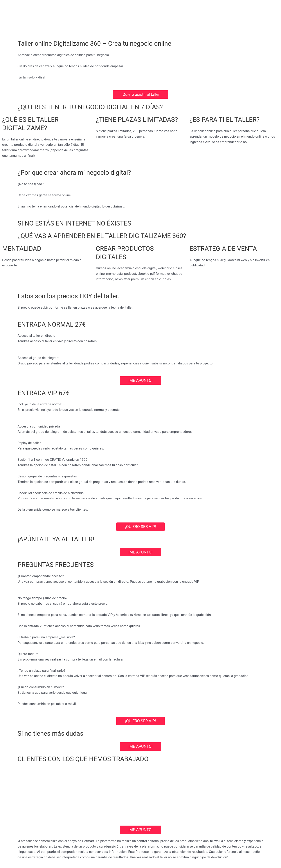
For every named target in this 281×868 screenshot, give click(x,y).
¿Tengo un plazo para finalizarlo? (41, 671)
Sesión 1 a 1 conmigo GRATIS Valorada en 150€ (52, 460)
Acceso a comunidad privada (39, 426)
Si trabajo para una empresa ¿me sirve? (46, 637)
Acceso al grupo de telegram (39, 358)
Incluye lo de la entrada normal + (41, 404)
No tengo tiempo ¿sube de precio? (42, 598)
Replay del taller (29, 443)
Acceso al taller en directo (36, 336)
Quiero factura (28, 654)
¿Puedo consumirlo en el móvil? (41, 687)
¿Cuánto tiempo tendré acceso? (41, 576)
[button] (140, 336)
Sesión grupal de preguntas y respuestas (47, 476)
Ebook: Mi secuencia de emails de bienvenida (51, 493)
